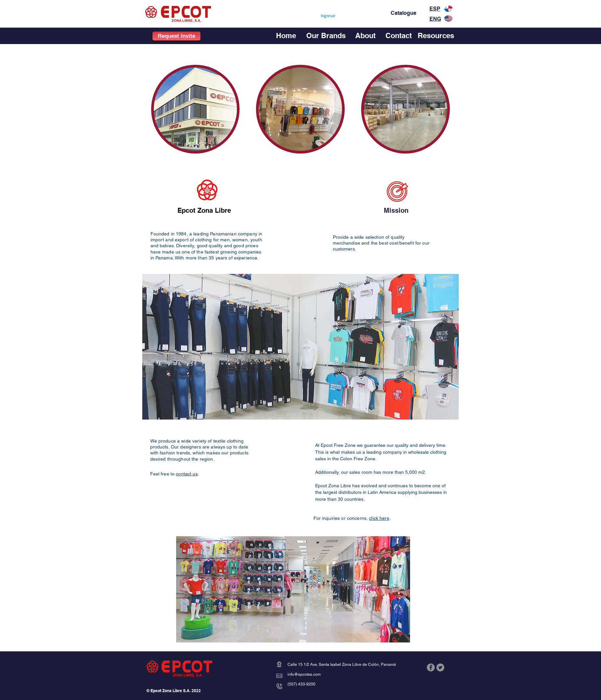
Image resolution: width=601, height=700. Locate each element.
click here (379, 518)
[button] (196, 109)
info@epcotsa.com (304, 674)
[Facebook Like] (439, 683)
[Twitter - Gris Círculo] (440, 667)
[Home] (286, 36)
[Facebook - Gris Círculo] (431, 667)
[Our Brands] (326, 36)
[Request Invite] (176, 36)
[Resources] (436, 36)
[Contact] (399, 36)
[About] (366, 36)
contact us (187, 474)
